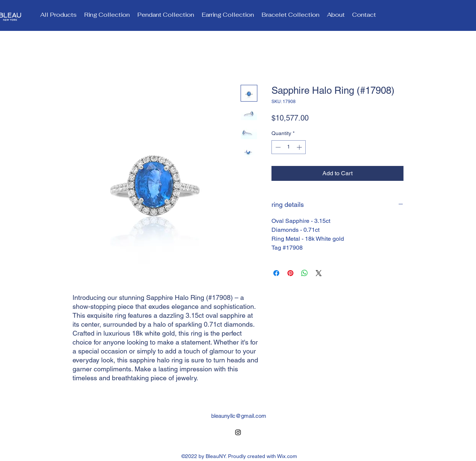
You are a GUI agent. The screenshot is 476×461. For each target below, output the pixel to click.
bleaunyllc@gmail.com (239, 416)
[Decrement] (277, 147)
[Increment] (300, 147)
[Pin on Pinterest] (290, 273)
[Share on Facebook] (276, 273)
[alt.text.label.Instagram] (238, 432)
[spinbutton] (289, 147)
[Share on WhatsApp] (305, 273)
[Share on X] (319, 273)
